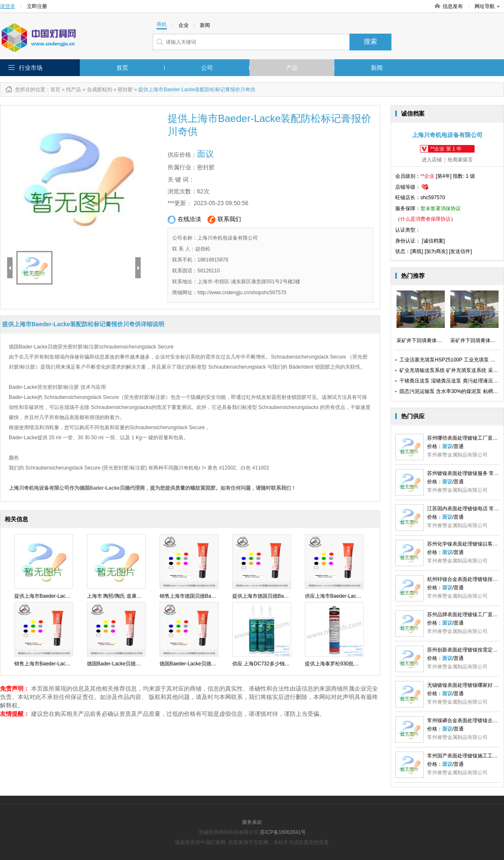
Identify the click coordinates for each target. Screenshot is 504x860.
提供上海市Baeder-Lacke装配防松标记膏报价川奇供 (73, 596)
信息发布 (453, 6)
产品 (292, 68)
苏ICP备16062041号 (283, 832)
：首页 (53, 90)
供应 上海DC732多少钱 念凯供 (267, 664)
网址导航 (487, 6)
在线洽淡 (184, 220)
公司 (207, 68)
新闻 (377, 68)
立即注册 (37, 6)
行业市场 (31, 68)
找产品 (73, 90)
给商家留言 (460, 160)
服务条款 (252, 822)
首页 (122, 68)
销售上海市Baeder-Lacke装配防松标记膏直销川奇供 (73, 664)
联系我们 (224, 220)
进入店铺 (432, 160)
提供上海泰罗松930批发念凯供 (339, 664)
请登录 (8, 6)
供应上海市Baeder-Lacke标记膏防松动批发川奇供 (361, 596)
